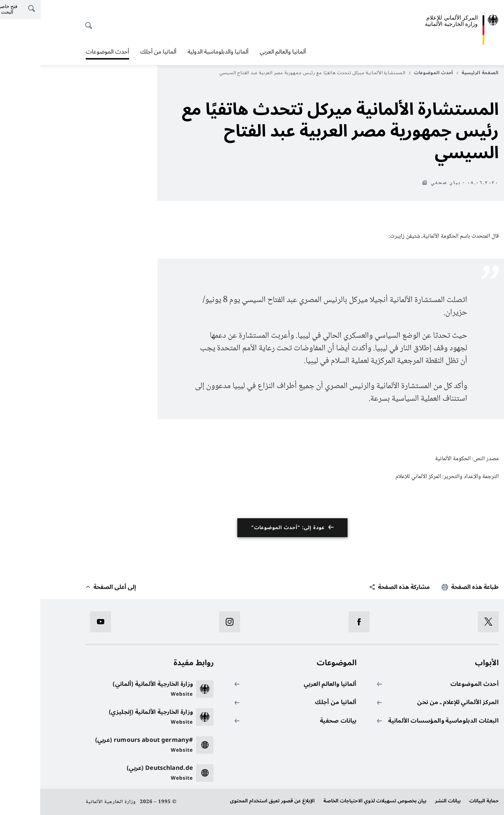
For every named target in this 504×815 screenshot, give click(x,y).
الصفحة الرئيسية (437, 73)
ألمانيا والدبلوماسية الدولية (178, 52)
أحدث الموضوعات (67, 52)
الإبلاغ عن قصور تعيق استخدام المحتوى (232, 801)
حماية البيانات (444, 801)
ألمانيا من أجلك (118, 52)
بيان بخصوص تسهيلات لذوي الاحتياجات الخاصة (335, 801)
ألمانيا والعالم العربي (243, 52)
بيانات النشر (408, 801)
